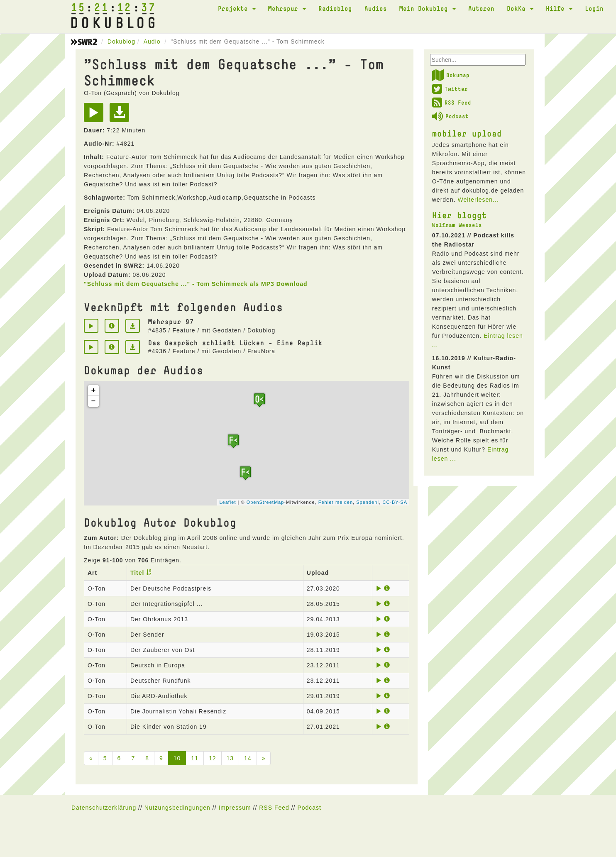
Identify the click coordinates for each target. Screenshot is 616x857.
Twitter (450, 89)
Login (594, 8)
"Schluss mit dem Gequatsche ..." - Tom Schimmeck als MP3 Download (196, 284)
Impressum (235, 808)
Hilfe (559, 8)
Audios (376, 8)
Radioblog (335, 8)
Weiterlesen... (478, 200)
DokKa (520, 8)
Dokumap (451, 75)
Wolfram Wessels (457, 225)
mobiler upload (467, 133)
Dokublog (121, 42)
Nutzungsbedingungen (177, 808)
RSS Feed (452, 103)
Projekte (237, 8)
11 (195, 758)
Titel (137, 573)
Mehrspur (287, 8)
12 (213, 758)
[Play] (96, 115)
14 (248, 758)
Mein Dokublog (428, 8)
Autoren (481, 8)
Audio (152, 42)
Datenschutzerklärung (104, 808)
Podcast (450, 116)
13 (230, 758)
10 (177, 758)
